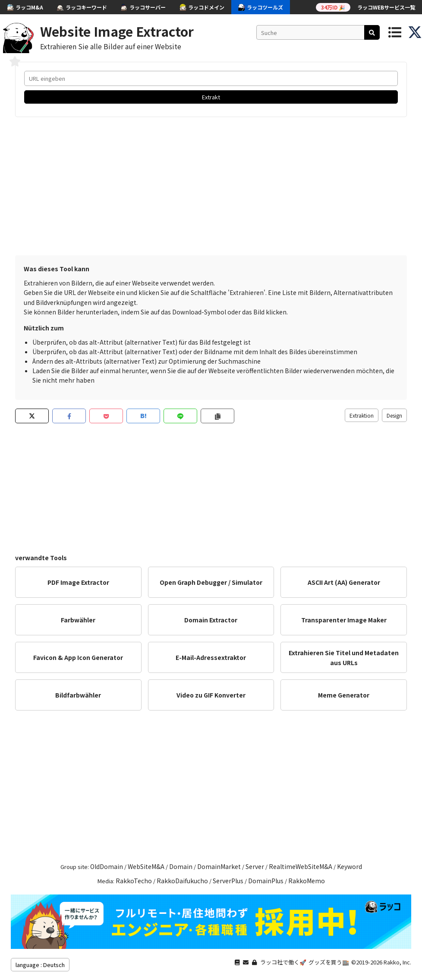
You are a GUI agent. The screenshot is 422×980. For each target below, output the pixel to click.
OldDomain (107, 866)
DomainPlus (266, 881)
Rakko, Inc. (397, 962)
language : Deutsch (40, 965)
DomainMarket (219, 866)
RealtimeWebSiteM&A (301, 866)
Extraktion (362, 415)
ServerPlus (228, 881)
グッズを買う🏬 (329, 962)
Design (394, 415)
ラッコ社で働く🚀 (283, 962)
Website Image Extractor (117, 31)
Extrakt (211, 97)
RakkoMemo (307, 881)
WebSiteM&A (146, 866)
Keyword (350, 866)
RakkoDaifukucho (182, 881)
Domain (181, 866)
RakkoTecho (134, 881)
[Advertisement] (211, 186)
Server (255, 866)
